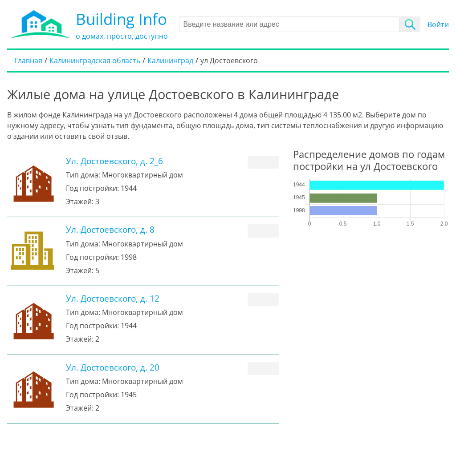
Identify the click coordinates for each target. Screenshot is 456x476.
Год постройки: (92, 188)
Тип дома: (83, 175)
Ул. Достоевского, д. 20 (113, 367)
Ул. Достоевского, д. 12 (113, 298)
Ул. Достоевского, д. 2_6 (114, 161)
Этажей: (80, 202)
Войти (438, 24)
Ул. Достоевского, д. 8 (110, 229)
